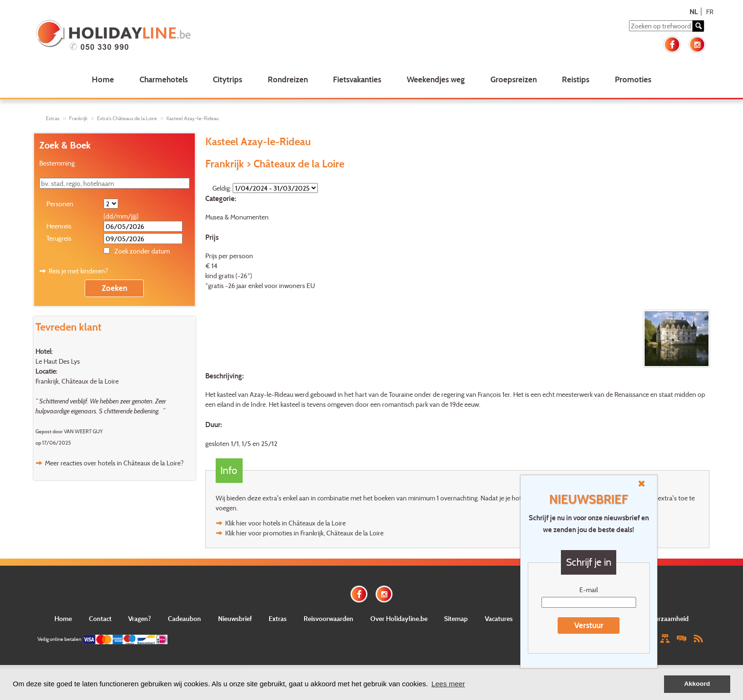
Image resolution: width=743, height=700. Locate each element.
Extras (53, 118)
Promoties (633, 79)
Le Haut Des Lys (58, 361)
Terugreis (59, 238)
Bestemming (57, 163)
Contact (100, 618)
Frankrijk (78, 118)
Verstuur (589, 625)
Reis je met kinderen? (78, 271)
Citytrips (227, 79)
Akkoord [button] (697, 684)
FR (710, 12)
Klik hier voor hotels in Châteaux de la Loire (285, 523)
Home (103, 79)
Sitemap (456, 618)
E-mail (589, 590)
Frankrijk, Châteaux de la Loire (77, 381)
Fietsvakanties (357, 79)
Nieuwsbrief (235, 618)
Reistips (576, 79)
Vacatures (499, 618)
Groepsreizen (514, 79)
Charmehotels (164, 79)
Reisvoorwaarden (328, 618)
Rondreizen (288, 79)
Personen (60, 204)
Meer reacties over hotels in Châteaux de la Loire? (114, 463)
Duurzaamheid (667, 618)
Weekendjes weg (436, 79)
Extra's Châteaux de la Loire (127, 118)
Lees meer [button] (448, 684)
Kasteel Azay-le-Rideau (193, 118)
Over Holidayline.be (399, 618)
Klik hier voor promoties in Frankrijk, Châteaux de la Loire (304, 533)
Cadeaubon (184, 618)
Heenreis (59, 226)
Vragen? (140, 618)
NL (694, 12)
